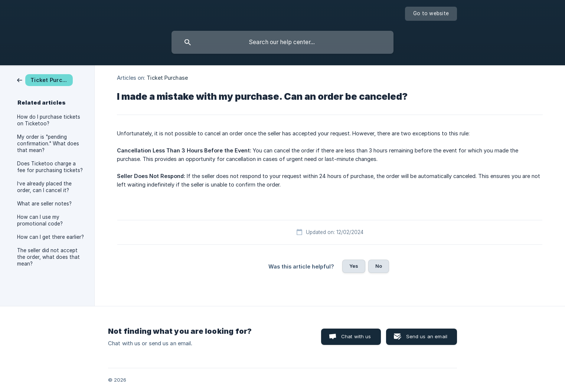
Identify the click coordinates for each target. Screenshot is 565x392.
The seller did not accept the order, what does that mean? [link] (48, 257)
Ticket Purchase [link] (167, 78)
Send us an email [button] (427, 336)
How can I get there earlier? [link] (50, 237)
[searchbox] (282, 42)
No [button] (379, 266)
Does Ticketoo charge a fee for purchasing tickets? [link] (50, 167)
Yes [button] (354, 266)
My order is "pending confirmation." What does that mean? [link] (48, 144)
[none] (431, 14)
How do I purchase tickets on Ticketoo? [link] (49, 120)
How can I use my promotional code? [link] (40, 220)
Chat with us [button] (356, 336)
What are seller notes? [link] (44, 204)
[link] (45, 80)
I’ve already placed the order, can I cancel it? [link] (44, 187)
